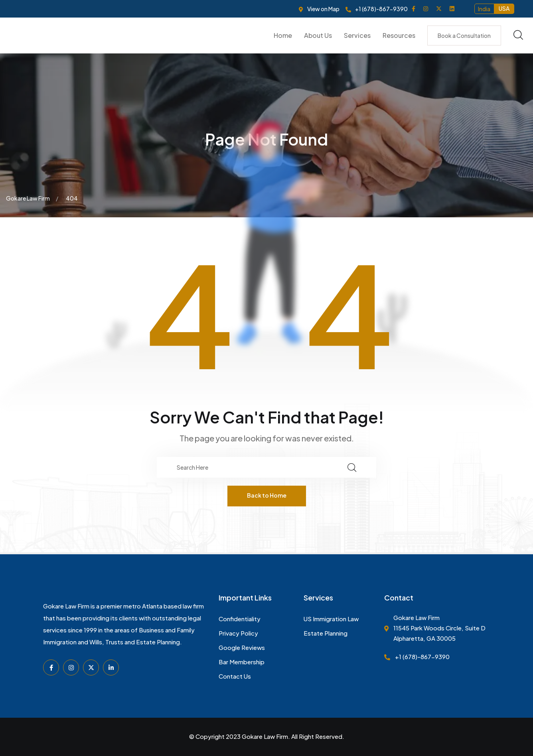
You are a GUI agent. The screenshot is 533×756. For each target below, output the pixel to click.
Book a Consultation (464, 35)
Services (357, 35)
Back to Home (267, 495)
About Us (318, 35)
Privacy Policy (238, 633)
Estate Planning (326, 633)
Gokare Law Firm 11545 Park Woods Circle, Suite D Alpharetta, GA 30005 (439, 628)
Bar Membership (242, 662)
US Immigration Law (331, 619)
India (484, 9)
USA (504, 8)
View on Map (323, 9)
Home (283, 35)
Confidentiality (240, 619)
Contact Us (235, 676)
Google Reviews (242, 647)
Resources (399, 35)
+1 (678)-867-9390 (381, 9)
